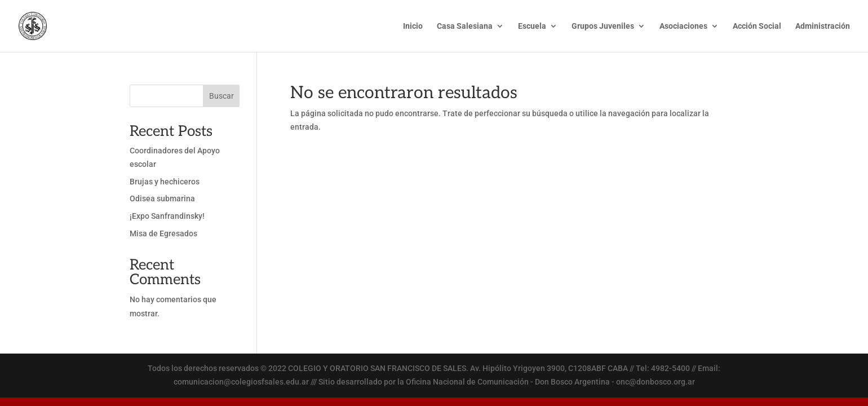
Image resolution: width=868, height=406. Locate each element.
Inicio (413, 26)
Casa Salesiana (465, 26)
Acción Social (757, 26)
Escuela (532, 26)
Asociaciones (683, 26)
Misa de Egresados (163, 233)
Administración (823, 26)
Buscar (222, 96)
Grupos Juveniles (603, 26)
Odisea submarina (162, 198)
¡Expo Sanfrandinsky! (167, 216)
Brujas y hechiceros (165, 182)
